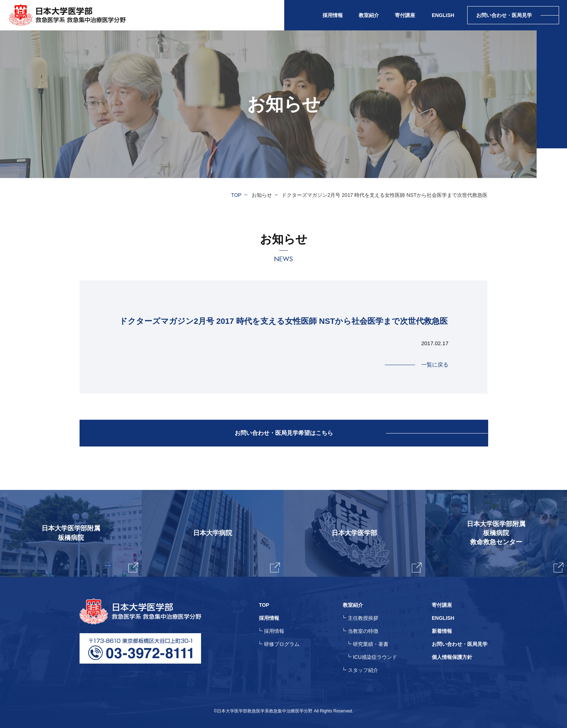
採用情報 (274, 631)
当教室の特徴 (363, 631)
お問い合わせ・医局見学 (460, 644)
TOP (236, 195)
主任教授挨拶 (363, 618)
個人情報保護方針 (452, 657)
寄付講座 (405, 15)
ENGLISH (443, 15)
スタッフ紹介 (363, 670)
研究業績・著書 (371, 644)
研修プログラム (282, 644)
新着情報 (442, 631)
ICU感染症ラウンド (375, 657)
